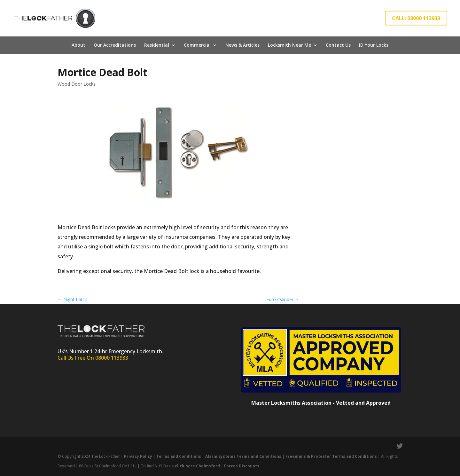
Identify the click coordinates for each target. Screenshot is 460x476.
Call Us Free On (76, 358)
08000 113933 (112, 358)
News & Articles (242, 45)
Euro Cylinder (283, 299)
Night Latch (72, 299)
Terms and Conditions (179, 456)
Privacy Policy (138, 456)
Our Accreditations (115, 45)
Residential (157, 45)
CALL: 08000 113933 (416, 18)
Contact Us (338, 45)
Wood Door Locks (77, 84)
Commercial (197, 45)
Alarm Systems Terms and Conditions (244, 456)
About (78, 45)
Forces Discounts (242, 466)
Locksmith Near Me (289, 45)
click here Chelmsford (197, 466)
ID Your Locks (374, 45)
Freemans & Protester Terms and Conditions (331, 456)
